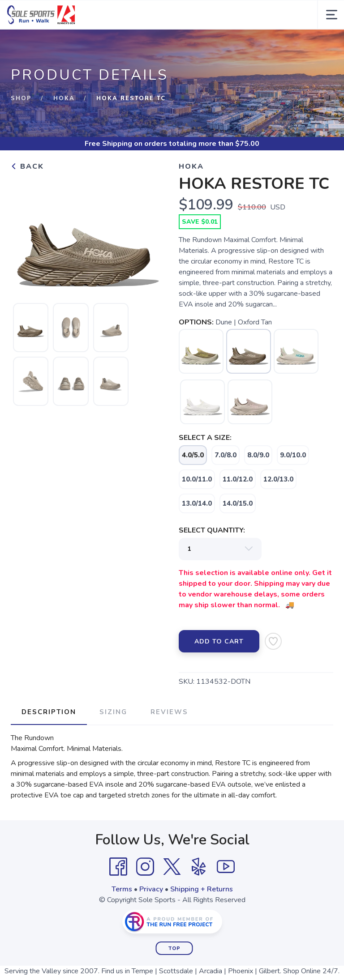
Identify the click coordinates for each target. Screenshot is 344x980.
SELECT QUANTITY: (212, 530)
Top (174, 948)
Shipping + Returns (202, 889)
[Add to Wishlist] (273, 641)
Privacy (151, 889)
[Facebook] (118, 867)
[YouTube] (226, 867)
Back (27, 166)
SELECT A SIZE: (205, 438)
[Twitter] (172, 867)
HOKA (64, 98)
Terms (122, 889)
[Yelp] (199, 867)
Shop (21, 98)
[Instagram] (145, 867)
